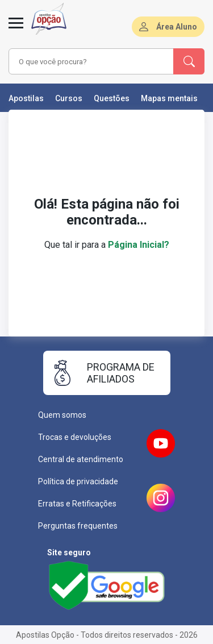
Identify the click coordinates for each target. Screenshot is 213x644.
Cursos (69, 98)
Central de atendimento (81, 459)
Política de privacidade (78, 481)
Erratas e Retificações (77, 504)
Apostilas (26, 98)
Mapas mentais (169, 98)
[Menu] (16, 30)
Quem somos (62, 415)
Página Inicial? (139, 245)
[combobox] (91, 61)
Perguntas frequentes (78, 526)
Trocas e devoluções (75, 437)
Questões (112, 98)
